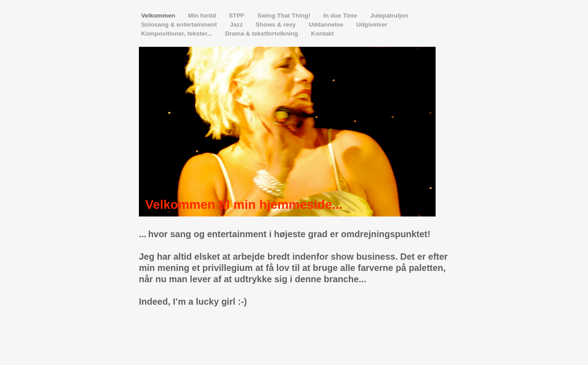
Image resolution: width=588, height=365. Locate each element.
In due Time (341, 16)
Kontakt (323, 34)
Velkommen (159, 16)
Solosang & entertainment (180, 25)
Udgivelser (372, 25)
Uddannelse (327, 25)
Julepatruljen (389, 16)
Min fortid (203, 16)
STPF (238, 16)
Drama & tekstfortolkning (263, 34)
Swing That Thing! (285, 16)
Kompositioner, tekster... (178, 34)
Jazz (237, 25)
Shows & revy (277, 25)
